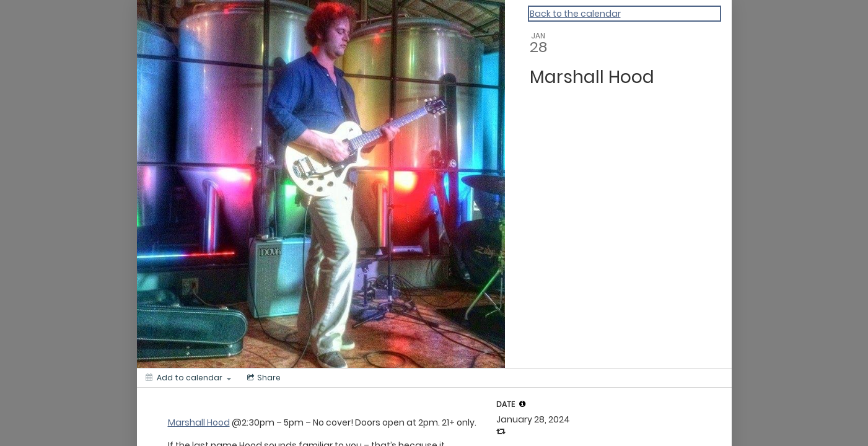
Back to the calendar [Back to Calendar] (575, 14)
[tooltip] (522, 404)
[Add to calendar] (188, 378)
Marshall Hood (199, 422)
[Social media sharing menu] (263, 378)
